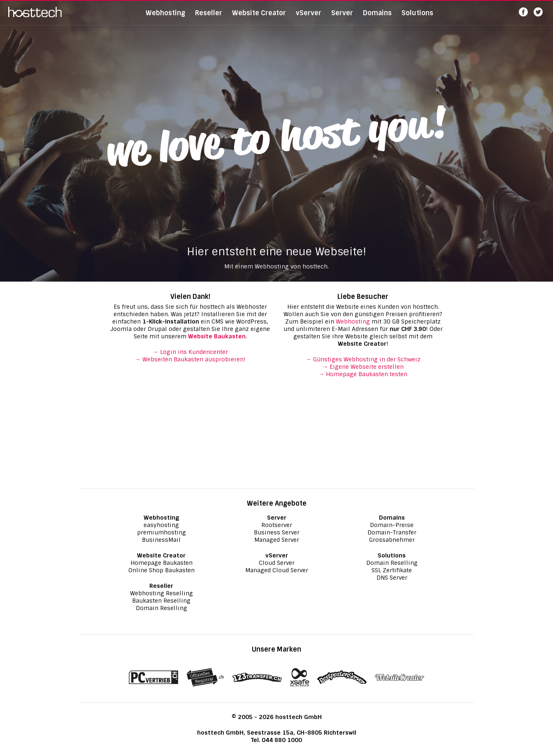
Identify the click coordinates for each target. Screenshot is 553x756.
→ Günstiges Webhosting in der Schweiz (363, 359)
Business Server (277, 532)
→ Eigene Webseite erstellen (363, 367)
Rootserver (277, 525)
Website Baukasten (217, 336)
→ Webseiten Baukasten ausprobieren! (190, 359)
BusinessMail (161, 540)
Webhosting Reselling (161, 593)
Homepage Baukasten (161, 563)
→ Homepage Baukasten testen (363, 374)
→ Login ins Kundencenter (190, 352)
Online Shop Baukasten (161, 570)
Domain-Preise (392, 525)
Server (342, 18)
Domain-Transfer (392, 532)
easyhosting (161, 525)
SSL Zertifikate (392, 570)
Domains (377, 18)
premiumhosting (161, 532)
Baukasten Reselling (161, 601)
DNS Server (392, 578)
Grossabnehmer (392, 540)
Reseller (209, 18)
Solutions (417, 18)
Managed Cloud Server (277, 570)
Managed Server (277, 540)
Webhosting (165, 18)
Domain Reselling (161, 608)
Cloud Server (277, 563)
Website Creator (259, 18)
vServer (309, 18)
